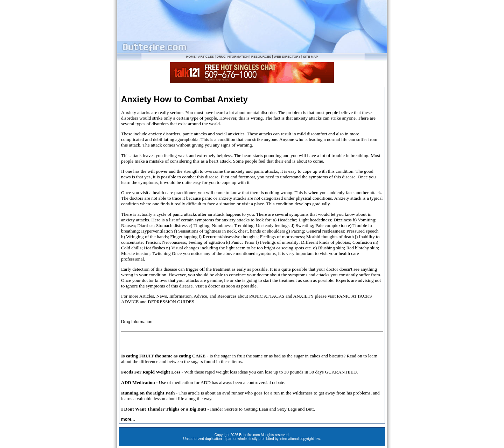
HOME (191, 57)
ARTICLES (206, 57)
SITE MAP (311, 57)
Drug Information (137, 322)
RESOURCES (261, 57)
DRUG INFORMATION (232, 57)
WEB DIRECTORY (287, 57)
